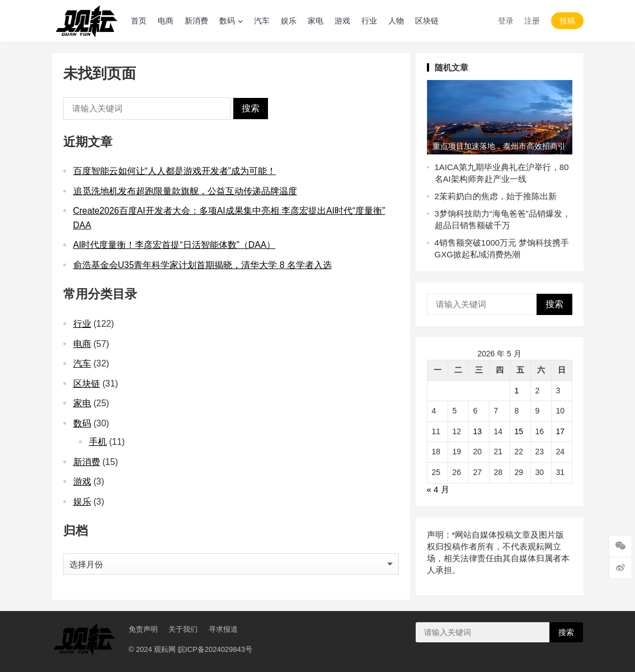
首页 (139, 21)
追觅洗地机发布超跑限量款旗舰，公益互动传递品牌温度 (185, 191)
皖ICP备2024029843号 (215, 649)
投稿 (567, 21)
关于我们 (183, 629)
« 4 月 (438, 489)
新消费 (196, 21)
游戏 (342, 21)
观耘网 (165, 649)
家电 (316, 21)
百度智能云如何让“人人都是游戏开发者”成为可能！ (175, 171)
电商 (166, 21)
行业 (369, 21)
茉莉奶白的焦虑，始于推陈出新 (498, 196)
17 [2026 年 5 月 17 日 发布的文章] (561, 431)
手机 (98, 442)
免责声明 (143, 629)
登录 (506, 21)
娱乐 (289, 21)
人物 (396, 21)
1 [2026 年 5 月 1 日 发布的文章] (517, 391)
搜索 (251, 108)
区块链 (427, 21)
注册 (532, 21)
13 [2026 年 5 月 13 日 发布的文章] (478, 431)
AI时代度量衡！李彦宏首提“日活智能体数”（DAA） (175, 245)
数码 (227, 21)
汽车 (262, 21)
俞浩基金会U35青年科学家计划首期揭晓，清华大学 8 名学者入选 (203, 265)
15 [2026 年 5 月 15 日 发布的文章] (519, 431)
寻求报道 (223, 629)
